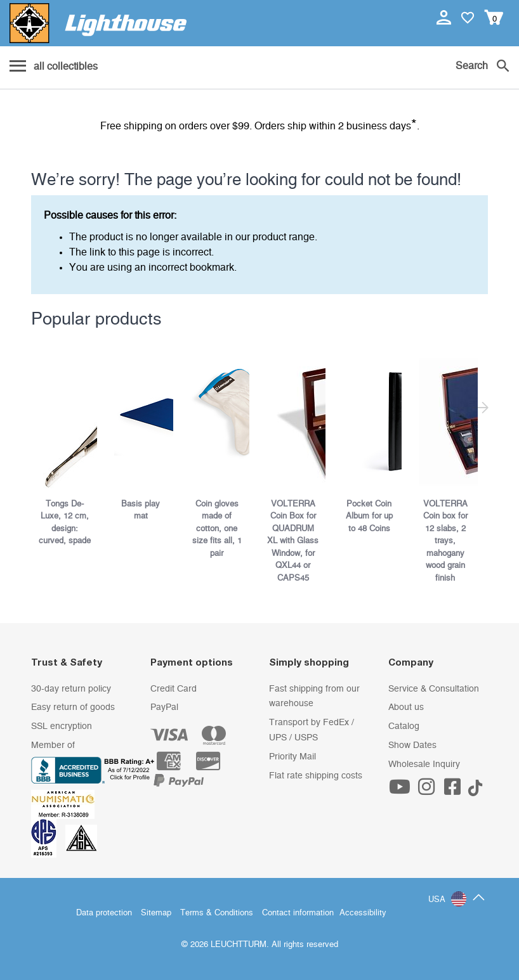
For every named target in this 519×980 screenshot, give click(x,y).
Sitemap (156, 913)
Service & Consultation (434, 689)
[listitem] (69, 447)
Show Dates (412, 745)
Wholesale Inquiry (424, 764)
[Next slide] (480, 410)
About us (406, 707)
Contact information (298, 913)
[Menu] (54, 67)
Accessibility (363, 913)
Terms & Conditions (217, 913)
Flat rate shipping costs (316, 776)
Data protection (104, 913)
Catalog (404, 726)
